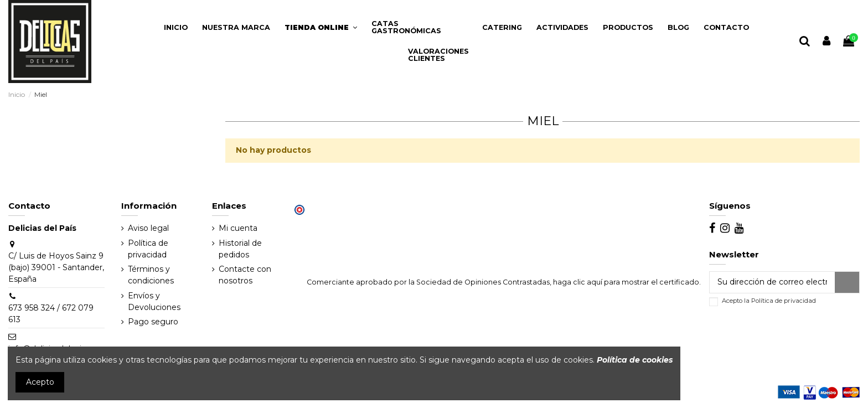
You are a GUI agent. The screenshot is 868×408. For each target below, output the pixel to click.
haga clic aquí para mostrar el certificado (626, 282)
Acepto (40, 382)
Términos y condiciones (151, 275)
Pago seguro (153, 322)
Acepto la (769, 301)
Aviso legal (148, 228)
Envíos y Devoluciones (154, 301)
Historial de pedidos (240, 249)
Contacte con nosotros (245, 275)
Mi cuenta (238, 228)
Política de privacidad (148, 249)
